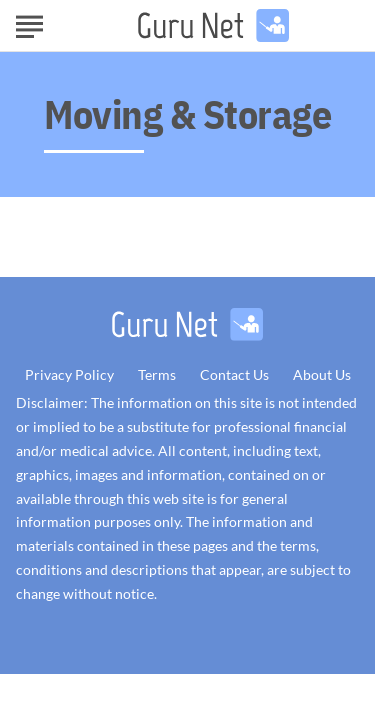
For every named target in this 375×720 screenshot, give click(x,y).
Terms (157, 374)
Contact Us (234, 374)
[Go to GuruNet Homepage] (213, 25)
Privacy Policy (69, 374)
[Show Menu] (29, 24)
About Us (322, 374)
